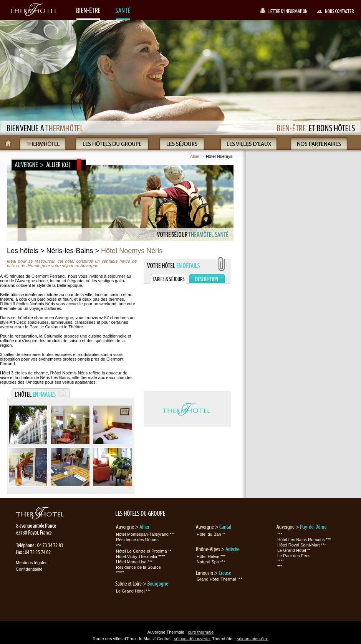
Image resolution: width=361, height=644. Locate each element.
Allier (195, 156)
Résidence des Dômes (137, 540)
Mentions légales (32, 563)
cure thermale (201, 632)
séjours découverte (192, 639)
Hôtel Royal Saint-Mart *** (302, 545)
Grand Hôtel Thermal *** (219, 579)
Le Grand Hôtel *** (133, 591)
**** (281, 561)
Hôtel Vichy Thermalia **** (140, 556)
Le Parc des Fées (294, 556)
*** (118, 546)
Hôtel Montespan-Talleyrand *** (145, 534)
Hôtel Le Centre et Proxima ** (144, 551)
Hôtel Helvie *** (211, 556)
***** (120, 573)
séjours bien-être (253, 639)
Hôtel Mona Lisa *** (134, 562)
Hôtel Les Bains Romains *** (304, 540)
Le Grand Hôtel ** (294, 550)
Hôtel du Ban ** (211, 534)
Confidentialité (29, 569)
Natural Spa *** (211, 562)
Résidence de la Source (138, 567)
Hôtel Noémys (219, 156)
